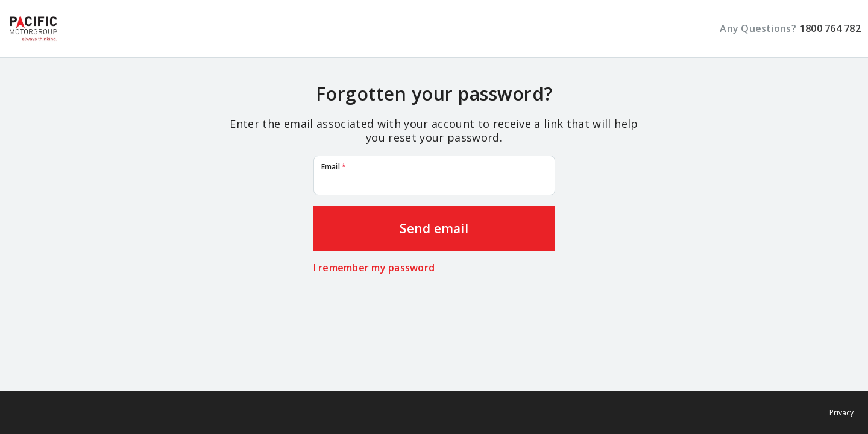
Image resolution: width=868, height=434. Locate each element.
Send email (434, 228)
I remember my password (374, 268)
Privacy (841, 413)
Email (334, 167)
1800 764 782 (830, 29)
